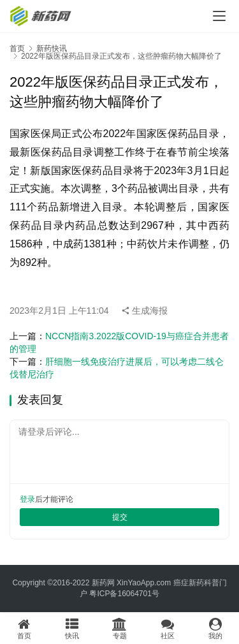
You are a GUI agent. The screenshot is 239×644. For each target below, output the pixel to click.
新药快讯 (52, 48)
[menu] (219, 16)
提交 (120, 517)
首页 (17, 48)
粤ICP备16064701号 (124, 594)
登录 (27, 499)
